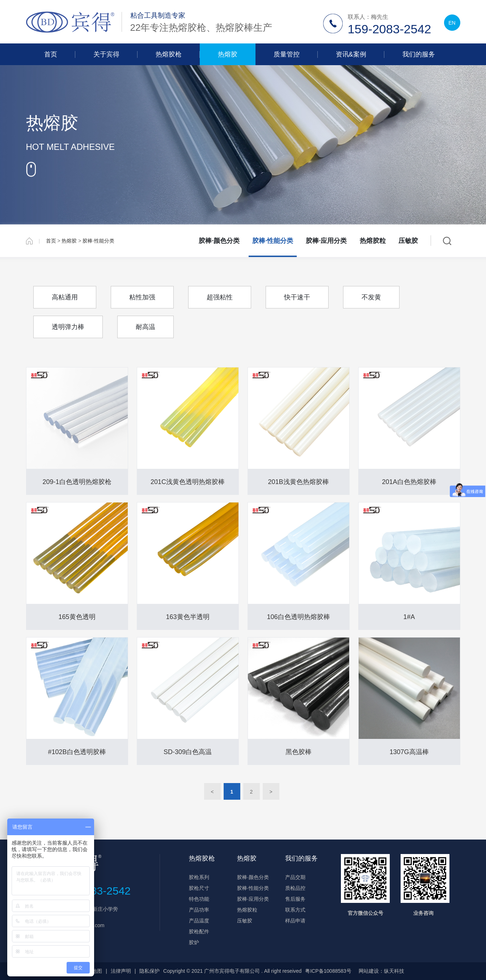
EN (452, 23)
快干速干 (297, 297)
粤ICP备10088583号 (328, 971)
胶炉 (194, 942)
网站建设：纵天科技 (381, 971)
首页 (51, 54)
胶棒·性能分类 (98, 241)
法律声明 (121, 971)
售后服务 (295, 899)
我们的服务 (419, 54)
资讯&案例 (351, 54)
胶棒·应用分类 (326, 241)
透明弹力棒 (68, 327)
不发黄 (371, 297)
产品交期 (295, 877)
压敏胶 (408, 241)
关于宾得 (106, 54)
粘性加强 (142, 297)
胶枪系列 (199, 877)
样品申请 (295, 921)
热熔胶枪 (169, 54)
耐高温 (145, 327)
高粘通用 (65, 297)
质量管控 (287, 54)
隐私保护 (149, 971)
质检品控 (295, 888)
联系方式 (295, 910)
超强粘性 (220, 297)
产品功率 (199, 910)
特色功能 (199, 899)
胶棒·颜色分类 (219, 241)
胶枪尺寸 (199, 888)
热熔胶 (228, 54)
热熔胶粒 (373, 241)
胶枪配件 (199, 931)
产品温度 (199, 921)
